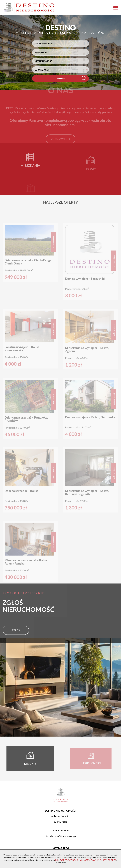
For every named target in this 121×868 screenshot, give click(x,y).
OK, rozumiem (60, 863)
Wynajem (61, 848)
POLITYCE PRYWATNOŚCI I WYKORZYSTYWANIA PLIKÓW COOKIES (86, 860)
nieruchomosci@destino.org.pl (60, 836)
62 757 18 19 (63, 830)
